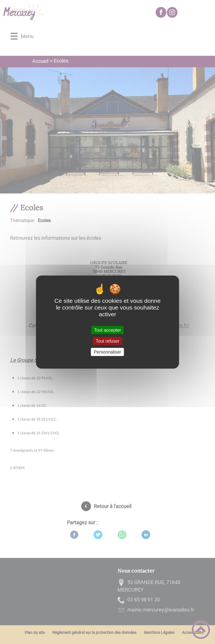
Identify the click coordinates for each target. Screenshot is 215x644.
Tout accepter (107, 330)
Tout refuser (107, 341)
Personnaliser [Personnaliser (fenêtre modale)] (107, 352)
